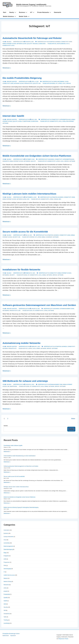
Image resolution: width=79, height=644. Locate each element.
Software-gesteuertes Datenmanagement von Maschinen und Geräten (39, 305)
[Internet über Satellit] (34, 119)
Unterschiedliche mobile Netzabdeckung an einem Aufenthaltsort (20, 456)
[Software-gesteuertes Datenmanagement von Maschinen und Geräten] (36, 309)
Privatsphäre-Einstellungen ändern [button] (11, 634)
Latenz (60, 83)
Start (5, 12)
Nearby (13, 12)
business (58, 42)
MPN (60, 199)
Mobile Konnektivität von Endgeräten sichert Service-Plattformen (37, 156)
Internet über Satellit (13, 116)
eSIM (61, 384)
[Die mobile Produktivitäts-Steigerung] (35, 82)
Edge (71, 42)
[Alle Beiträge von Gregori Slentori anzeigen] (11, 82)
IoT (32, 12)
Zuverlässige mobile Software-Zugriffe (13, 445)
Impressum (13, 636)
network (49, 275)
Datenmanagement (65, 309)
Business (23, 12)
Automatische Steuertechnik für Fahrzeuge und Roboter (32, 38)
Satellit (20, 121)
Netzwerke (27, 161)
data (31, 311)
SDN (39, 83)
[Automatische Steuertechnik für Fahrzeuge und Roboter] (30, 42)
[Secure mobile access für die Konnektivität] (29, 235)
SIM (19, 237)
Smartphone (27, 121)
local (13, 45)
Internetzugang (7, 569)
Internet (32, 237)
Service (68, 83)
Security (15, 237)
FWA (5, 565)
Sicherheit (49, 237)
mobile (44, 237)
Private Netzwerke (44, 12)
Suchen (6, 426)
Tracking (35, 44)
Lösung (56, 199)
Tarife (5, 617)
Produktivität (28, 83)
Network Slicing (22, 44)
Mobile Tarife (24, 16)
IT (4, 572)
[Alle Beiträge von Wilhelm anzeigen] (8, 42)
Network (5, 348)
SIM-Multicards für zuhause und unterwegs (25, 381)
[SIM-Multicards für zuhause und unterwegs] (30, 384)
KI (69, 44)
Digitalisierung (61, 44)
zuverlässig (42, 44)
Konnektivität (7, 45)
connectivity (65, 42)
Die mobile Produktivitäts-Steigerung (22, 78)
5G (56, 44)
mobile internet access (9, 44)
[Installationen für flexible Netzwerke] (30, 273)
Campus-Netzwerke (59, 82)
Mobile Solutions (10, 16)
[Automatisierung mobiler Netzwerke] (36, 347)
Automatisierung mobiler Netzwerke (22, 343)
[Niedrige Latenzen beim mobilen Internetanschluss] (31, 197)
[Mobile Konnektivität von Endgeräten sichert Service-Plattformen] (30, 159)
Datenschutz (6, 636)
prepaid (6, 591)
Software (5, 123)
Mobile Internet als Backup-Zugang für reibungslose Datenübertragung (21, 507)
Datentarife (58, 12)
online (5, 588)
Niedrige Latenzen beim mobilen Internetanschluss (29, 194)
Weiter (73, 419)
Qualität (30, 44)
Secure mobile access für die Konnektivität (25, 232)
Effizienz (53, 83)
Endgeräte (6, 161)
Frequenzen (7, 562)
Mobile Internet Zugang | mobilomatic (31, 5)
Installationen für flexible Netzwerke (21, 270)
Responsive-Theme (63, 639)
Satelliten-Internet (68, 121)
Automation (51, 42)
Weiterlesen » (7, 68)
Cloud (67, 82)
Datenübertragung (65, 119)
